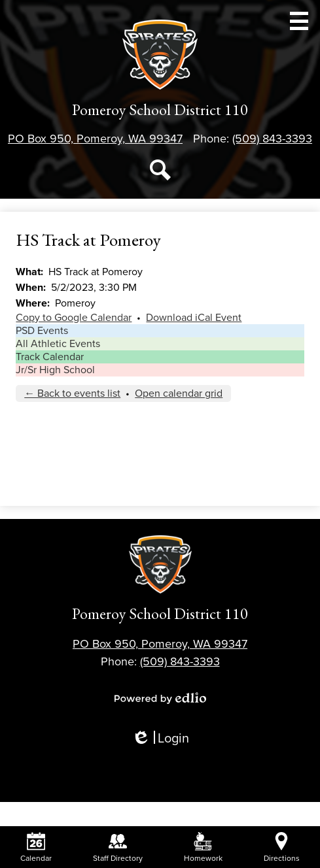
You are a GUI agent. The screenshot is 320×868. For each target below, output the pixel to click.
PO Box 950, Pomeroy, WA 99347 (95, 139)
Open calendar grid (179, 393)
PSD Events (42, 331)
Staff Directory (118, 847)
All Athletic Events (58, 344)
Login (160, 739)
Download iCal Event (194, 318)
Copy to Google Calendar (74, 318)
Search (160, 173)
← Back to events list (72, 393)
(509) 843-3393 (272, 139)
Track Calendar (50, 357)
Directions (282, 847)
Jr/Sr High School (55, 370)
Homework (203, 847)
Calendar (36, 847)
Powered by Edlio (160, 698)
